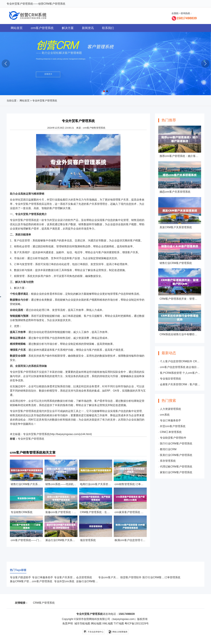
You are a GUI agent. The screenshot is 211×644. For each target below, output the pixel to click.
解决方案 (68, 28)
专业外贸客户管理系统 (36, 434)
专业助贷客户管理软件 (173, 438)
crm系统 (165, 415)
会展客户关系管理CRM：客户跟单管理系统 (181, 384)
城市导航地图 (82, 623)
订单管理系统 (172, 577)
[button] (104, 91)
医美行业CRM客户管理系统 (176, 455)
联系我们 (108, 28)
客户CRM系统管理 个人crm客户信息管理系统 (181, 373)
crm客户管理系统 (42, 28)
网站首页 (17, 28)
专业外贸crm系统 (64, 581)
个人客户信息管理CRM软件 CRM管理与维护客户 (181, 361)
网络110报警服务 (118, 631)
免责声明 (68, 623)
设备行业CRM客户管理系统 (92, 581)
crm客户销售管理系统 (94, 128)
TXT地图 (119, 623)
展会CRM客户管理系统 (23, 581)
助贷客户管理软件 (131, 577)
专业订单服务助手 (170, 420)
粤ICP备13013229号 (137, 623)
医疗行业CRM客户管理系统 (176, 444)
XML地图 (108, 623)
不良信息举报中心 (94, 632)
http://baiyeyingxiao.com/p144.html (71, 434)
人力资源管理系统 (170, 409)
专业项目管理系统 (170, 379)
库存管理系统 (168, 461)
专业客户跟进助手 (20, 577)
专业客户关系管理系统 (67, 577)
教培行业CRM (168, 449)
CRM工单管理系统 (171, 432)
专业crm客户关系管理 (111, 577)
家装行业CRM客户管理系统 (176, 472)
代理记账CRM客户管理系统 (176, 467)
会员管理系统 (84, 577)
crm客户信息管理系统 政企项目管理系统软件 (181, 367)
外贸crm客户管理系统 (173, 426)
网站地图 (96, 623)
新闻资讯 (88, 28)
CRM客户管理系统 (44, 603)
